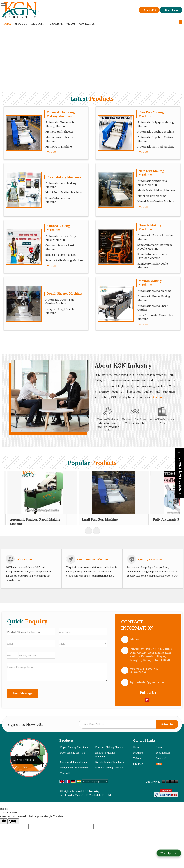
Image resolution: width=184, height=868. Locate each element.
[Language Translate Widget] (95, 790)
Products (39, 24)
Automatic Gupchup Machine (156, 132)
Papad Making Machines (74, 755)
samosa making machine (61, 255)
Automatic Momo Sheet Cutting (153, 308)
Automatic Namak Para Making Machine (152, 183)
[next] (96, 539)
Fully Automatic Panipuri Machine (153, 522)
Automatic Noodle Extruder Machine (155, 237)
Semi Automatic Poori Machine (59, 200)
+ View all (51, 152)
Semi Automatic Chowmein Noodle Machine (155, 247)
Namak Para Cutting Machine (156, 201)
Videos (71, 24)
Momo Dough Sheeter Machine (59, 139)
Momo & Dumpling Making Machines (61, 114)
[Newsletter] (128, 733)
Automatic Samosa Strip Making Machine (61, 238)
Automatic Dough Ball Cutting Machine (60, 301)
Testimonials (163, 761)
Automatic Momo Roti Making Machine (60, 124)
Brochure (56, 24)
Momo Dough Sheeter (59, 132)
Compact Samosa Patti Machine (60, 247)
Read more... (161, 397)
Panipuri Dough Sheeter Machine (61, 311)
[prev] (88, 539)
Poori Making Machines (64, 177)
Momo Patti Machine (59, 146)
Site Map (138, 772)
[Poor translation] (13, 830)
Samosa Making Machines (58, 228)
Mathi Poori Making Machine (64, 192)
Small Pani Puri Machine (107, 522)
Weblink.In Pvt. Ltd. (100, 803)
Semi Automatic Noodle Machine (153, 265)
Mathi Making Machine (152, 196)
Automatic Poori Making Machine (61, 185)
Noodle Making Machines (150, 227)
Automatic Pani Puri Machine (156, 146)
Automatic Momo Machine (154, 291)
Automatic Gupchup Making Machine (155, 139)
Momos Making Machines (150, 283)
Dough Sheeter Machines (65, 293)
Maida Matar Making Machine (156, 190)
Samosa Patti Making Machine (64, 260)
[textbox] (31, 640)
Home (7, 24)
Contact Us (87, 24)
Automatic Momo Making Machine (154, 298)
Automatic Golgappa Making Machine (156, 124)
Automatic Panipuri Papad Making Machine (63, 524)
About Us (21, 24)
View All (65, 782)
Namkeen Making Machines (151, 173)
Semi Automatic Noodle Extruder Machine (153, 256)
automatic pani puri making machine (17, 524)
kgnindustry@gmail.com (147, 690)
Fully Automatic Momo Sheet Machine (156, 317)
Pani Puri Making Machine (151, 114)
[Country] (83, 652)
